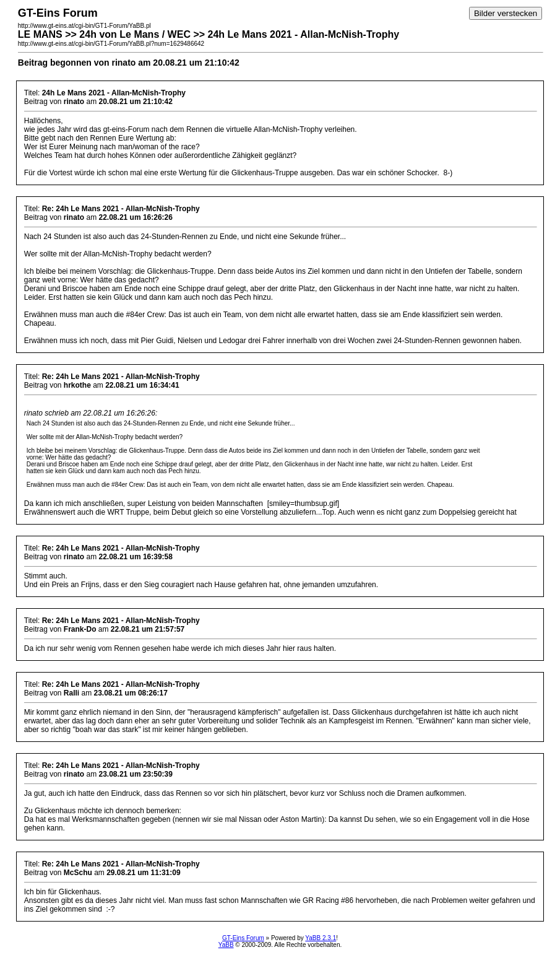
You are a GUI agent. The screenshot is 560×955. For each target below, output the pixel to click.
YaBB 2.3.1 (321, 938)
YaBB (226, 945)
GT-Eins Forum (243, 938)
